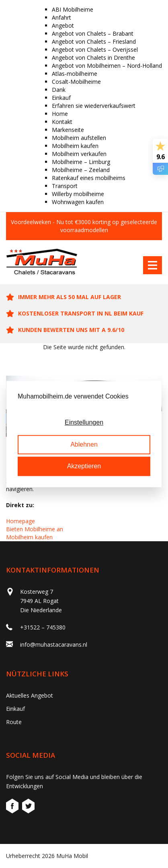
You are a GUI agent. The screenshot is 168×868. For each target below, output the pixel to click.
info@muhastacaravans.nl (54, 644)
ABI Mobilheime (73, 9)
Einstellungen (84, 423)
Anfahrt (61, 17)
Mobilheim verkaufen (79, 154)
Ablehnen (84, 444)
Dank (59, 90)
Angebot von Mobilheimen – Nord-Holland (107, 66)
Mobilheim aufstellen (79, 138)
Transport (65, 186)
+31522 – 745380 (43, 627)
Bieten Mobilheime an (35, 529)
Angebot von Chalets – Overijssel (95, 50)
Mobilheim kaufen (75, 146)
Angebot (63, 25)
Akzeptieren (84, 466)
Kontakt (62, 122)
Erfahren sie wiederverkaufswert (94, 106)
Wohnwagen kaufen (78, 202)
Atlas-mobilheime (75, 74)
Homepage (20, 521)
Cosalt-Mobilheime (76, 82)
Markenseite (68, 130)
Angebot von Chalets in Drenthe (93, 58)
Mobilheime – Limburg (81, 162)
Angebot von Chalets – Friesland (94, 41)
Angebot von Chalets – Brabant (93, 33)
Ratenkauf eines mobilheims (89, 178)
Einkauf (61, 98)
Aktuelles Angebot (30, 695)
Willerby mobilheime (78, 194)
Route (14, 722)
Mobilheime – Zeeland (81, 170)
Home (60, 114)
